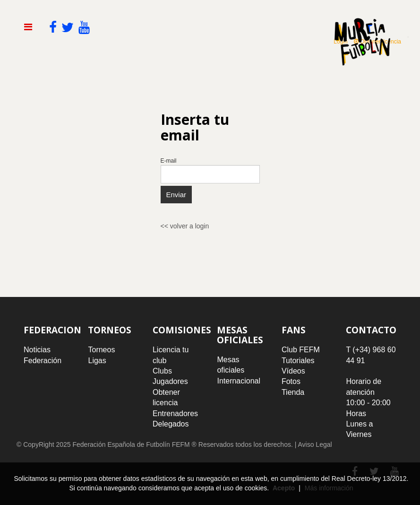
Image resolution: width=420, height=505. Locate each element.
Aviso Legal (315, 444)
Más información (329, 488)
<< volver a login (185, 226)
